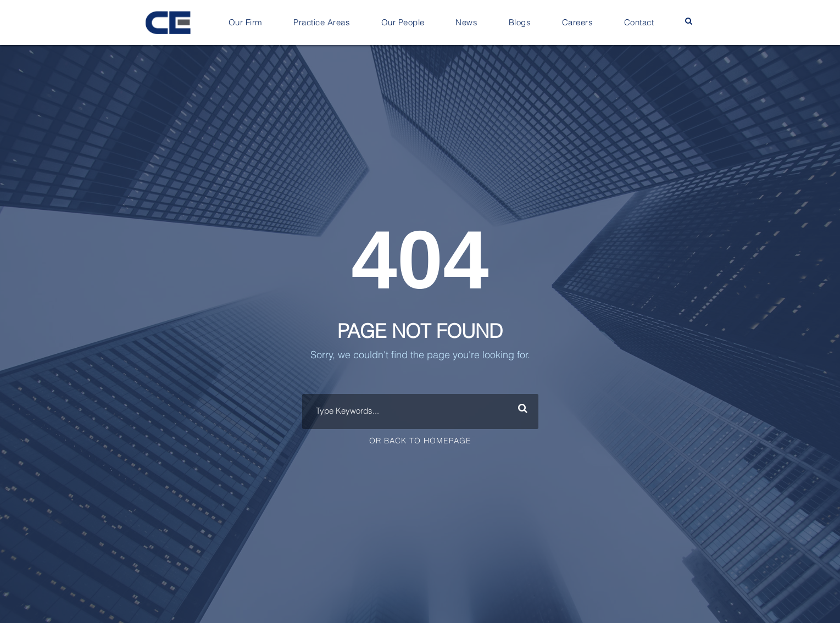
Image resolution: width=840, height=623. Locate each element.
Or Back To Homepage (420, 441)
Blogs (520, 23)
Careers (578, 23)
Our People (403, 23)
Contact (639, 23)
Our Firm (246, 23)
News (466, 23)
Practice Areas (322, 23)
